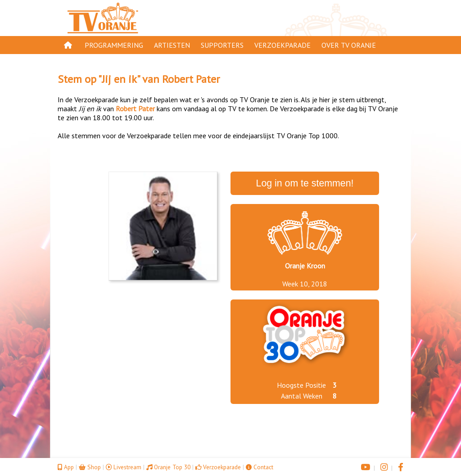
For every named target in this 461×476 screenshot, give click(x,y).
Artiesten (172, 45)
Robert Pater (191, 79)
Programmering (114, 45)
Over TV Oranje (349, 45)
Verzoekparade (282, 45)
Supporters (222, 45)
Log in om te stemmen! (305, 183)
